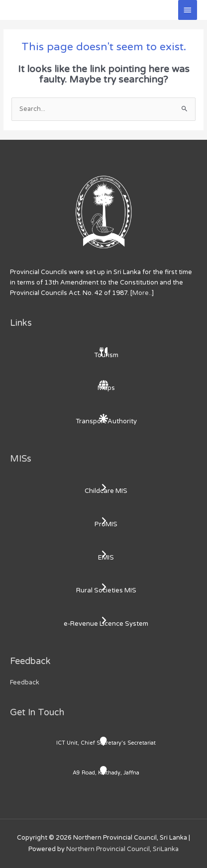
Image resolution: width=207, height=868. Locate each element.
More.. (142, 293)
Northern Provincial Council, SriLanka (122, 849)
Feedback (25, 682)
